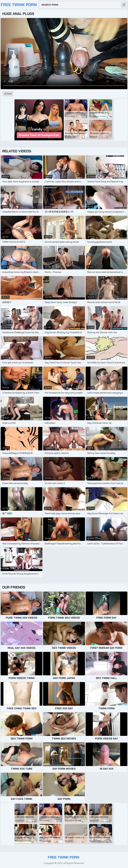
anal (9, 94)
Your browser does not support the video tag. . (64, 54)
